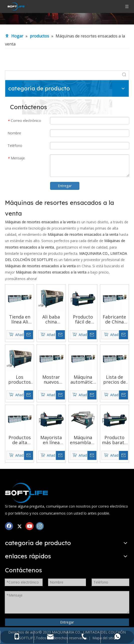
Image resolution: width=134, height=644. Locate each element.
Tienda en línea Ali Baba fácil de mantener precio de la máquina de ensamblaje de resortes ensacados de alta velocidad (20, 319)
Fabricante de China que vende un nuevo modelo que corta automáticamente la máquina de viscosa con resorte (114, 319)
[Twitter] (19, 526)
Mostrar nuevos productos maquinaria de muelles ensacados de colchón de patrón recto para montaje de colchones (51, 379)
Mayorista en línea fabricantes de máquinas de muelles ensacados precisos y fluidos (51, 440)
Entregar (65, 186)
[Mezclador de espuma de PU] (26, 493)
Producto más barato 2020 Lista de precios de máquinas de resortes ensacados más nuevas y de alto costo (114, 440)
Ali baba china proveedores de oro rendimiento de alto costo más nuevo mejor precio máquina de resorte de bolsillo (51, 319)
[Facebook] (9, 526)
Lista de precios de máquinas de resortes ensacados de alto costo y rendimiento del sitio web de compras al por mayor (114, 379)
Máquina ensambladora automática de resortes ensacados (83, 440)
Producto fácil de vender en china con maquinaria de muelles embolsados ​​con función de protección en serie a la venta (83, 319)
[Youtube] (30, 526)
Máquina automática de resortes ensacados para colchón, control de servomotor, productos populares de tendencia (83, 379)
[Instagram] (40, 526)
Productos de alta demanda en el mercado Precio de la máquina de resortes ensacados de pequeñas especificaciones (20, 440)
